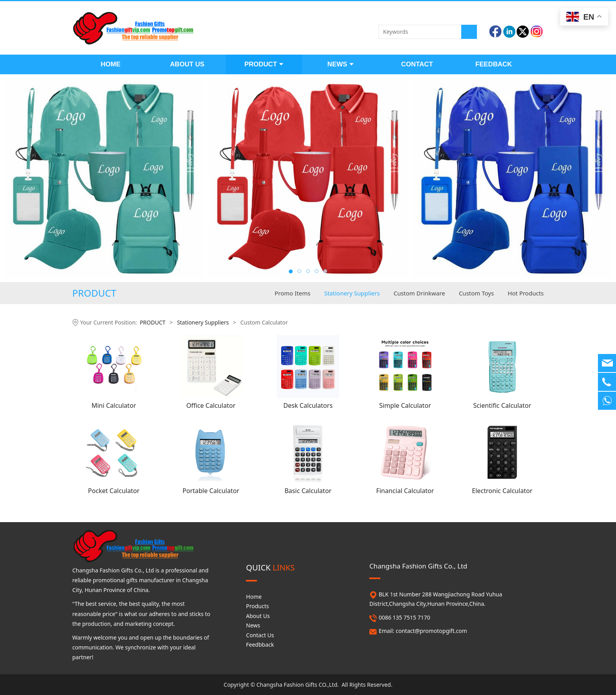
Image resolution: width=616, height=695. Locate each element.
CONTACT (417, 64)
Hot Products (526, 293)
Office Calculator (211, 405)
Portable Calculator (211, 491)
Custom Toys (476, 293)
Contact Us (260, 635)
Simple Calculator (405, 405)
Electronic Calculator (502, 491)
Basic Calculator (308, 491)
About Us (258, 616)
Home (254, 597)
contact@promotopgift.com (431, 631)
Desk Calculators (308, 405)
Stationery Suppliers (352, 293)
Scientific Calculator (502, 405)
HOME (110, 64)
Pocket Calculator (114, 491)
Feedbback (260, 645)
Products (257, 606)
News (253, 625)
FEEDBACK (494, 64)
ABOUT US (187, 64)
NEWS (340, 64)
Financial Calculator (405, 491)
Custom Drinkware (419, 293)
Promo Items (292, 293)
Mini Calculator (114, 405)
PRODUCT (264, 64)
